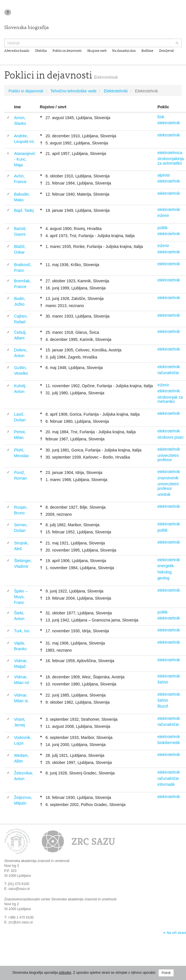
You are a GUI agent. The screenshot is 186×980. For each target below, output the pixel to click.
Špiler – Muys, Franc (21, 597)
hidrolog (164, 572)
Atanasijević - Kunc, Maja (25, 159)
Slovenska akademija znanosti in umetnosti (37, 861)
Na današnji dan (124, 51)
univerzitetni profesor (168, 458)
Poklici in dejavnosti (67, 51)
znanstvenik (168, 478)
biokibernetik (169, 743)
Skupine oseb (97, 51)
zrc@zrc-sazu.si (21, 922)
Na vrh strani (176, 933)
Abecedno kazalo (17, 51)
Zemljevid (166, 51)
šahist (163, 682)
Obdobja (41, 51)
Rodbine (147, 51)
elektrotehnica (170, 153)
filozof (163, 706)
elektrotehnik (169, 123)
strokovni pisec (171, 437)
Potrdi (166, 973)
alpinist (164, 175)
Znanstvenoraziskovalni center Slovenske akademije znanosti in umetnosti (60, 899)
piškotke (65, 973)
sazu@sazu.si (19, 889)
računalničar (168, 373)
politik (162, 228)
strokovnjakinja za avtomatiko (171, 161)
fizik (161, 117)
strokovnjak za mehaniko (170, 399)
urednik (164, 494)
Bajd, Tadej (24, 210)
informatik (166, 784)
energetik (166, 566)
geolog (163, 578)
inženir (163, 216)
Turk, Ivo (22, 631)
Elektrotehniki (116, 91)
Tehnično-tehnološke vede (73, 91)
